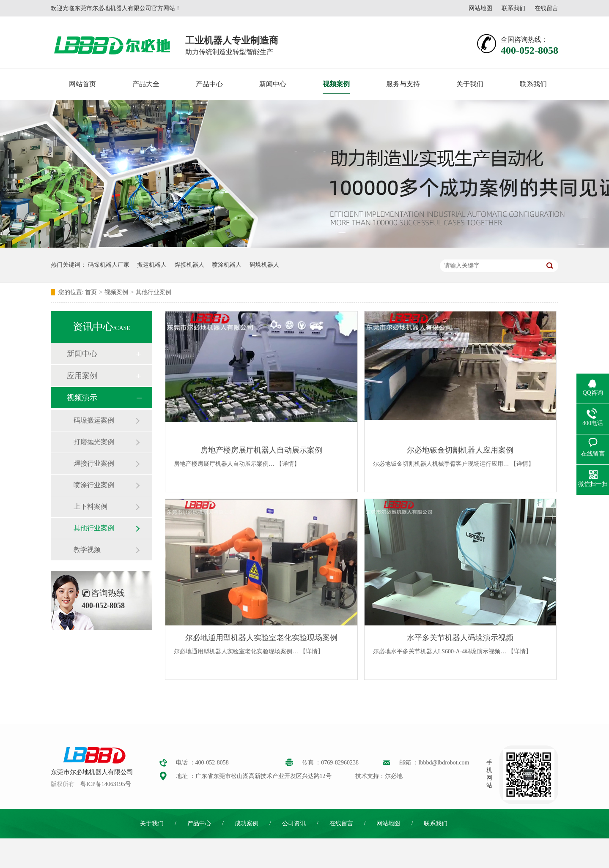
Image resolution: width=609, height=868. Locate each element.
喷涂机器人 (227, 265)
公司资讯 (294, 823)
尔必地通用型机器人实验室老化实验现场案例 (261, 638)
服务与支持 (403, 84)
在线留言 (546, 8)
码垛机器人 (264, 265)
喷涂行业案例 (94, 485)
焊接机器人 (189, 265)
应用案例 (82, 376)
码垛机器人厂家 (109, 265)
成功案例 (247, 823)
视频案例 (336, 84)
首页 (91, 292)
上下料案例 (91, 506)
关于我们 (470, 84)
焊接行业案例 (94, 463)
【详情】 (288, 464)
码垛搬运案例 (94, 420)
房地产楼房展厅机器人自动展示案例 (261, 450)
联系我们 (513, 8)
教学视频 (87, 550)
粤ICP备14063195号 (106, 784)
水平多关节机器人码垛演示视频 (460, 638)
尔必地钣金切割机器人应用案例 (460, 450)
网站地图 (480, 8)
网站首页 (82, 84)
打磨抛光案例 (94, 442)
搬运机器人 (152, 265)
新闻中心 (273, 84)
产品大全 (146, 84)
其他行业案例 (154, 292)
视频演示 (82, 398)
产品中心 (209, 84)
